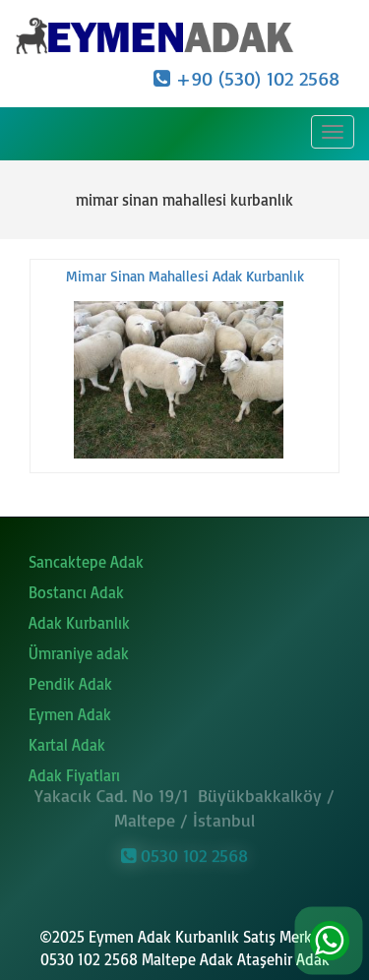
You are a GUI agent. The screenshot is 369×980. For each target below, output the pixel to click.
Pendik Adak (70, 684)
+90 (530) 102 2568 (246, 78)
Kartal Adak (67, 745)
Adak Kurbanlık (79, 623)
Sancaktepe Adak (86, 562)
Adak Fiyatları (74, 775)
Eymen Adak (70, 714)
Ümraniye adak (79, 653)
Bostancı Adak (76, 592)
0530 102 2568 (184, 853)
